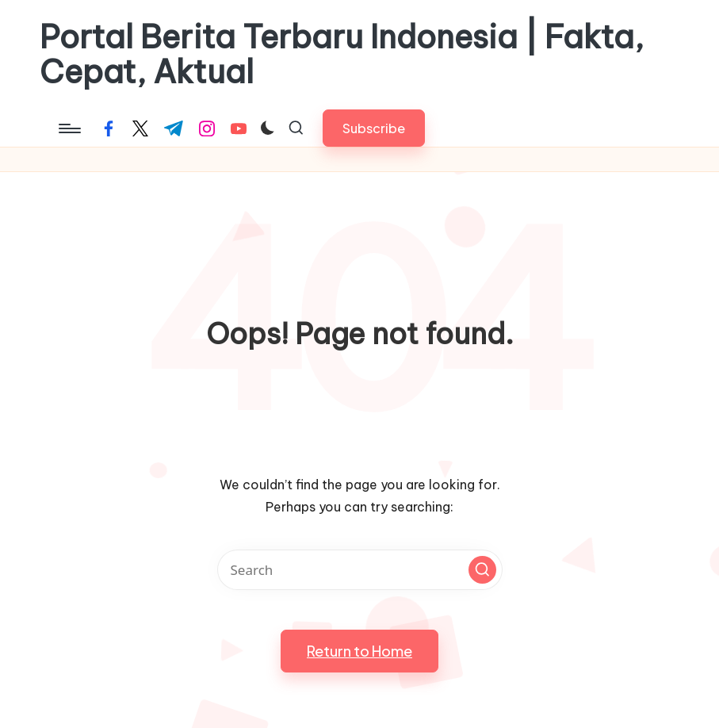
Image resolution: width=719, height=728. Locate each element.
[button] (374, 128)
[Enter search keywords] (360, 570)
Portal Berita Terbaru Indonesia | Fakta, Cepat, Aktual (342, 55)
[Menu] (69, 128)
